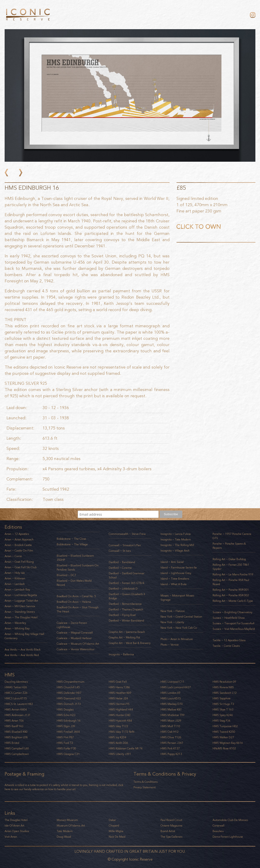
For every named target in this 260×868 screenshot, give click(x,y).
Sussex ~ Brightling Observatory (232, 612)
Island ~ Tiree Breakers (175, 579)
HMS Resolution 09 (224, 682)
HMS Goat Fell (118, 682)
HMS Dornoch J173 (69, 704)
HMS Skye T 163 (223, 710)
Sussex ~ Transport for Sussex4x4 (234, 623)
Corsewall (218, 826)
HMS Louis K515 (171, 698)
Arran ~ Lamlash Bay (17, 590)
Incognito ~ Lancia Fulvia (176, 534)
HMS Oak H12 (170, 732)
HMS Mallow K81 (171, 710)
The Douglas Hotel (16, 820)
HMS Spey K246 (223, 715)
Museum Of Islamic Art (71, 826)
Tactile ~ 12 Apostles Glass (229, 640)
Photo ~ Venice (170, 645)
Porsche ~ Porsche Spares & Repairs (229, 546)
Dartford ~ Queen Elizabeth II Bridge (127, 596)
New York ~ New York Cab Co (179, 628)
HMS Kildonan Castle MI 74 (126, 748)
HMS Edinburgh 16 (69, 721)
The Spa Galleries (171, 837)
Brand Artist (168, 831)
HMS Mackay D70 (172, 704)
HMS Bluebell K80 (16, 732)
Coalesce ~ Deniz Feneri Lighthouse (72, 625)
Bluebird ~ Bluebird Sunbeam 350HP (75, 558)
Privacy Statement (145, 787)
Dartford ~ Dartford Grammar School (127, 575)
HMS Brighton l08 (16, 737)
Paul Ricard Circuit (171, 820)
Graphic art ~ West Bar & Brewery (130, 643)
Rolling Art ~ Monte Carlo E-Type (233, 601)
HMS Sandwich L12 (225, 693)
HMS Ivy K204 (118, 737)
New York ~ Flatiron (173, 611)
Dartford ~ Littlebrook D (123, 589)
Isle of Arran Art (14, 826)
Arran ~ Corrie (13, 556)
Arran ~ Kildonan (15, 578)
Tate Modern (65, 831)
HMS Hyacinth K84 (120, 721)
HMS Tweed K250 (224, 732)
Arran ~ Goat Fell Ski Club (21, 567)
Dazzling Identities (16, 682)
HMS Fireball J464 (68, 732)
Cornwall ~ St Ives (120, 551)
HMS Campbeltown (17, 754)
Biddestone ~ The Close (71, 539)
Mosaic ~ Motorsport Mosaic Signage (177, 598)
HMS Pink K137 (170, 748)
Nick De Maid (117, 837)
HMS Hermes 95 (119, 704)
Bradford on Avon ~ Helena (74, 602)
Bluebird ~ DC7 (66, 575)
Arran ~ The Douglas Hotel (21, 617)
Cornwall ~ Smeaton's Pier (125, 545)
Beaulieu (218, 831)
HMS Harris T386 (119, 687)
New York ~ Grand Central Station (181, 617)
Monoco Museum (67, 820)
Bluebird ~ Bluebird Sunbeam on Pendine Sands (78, 568)
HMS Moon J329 (171, 721)
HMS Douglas (65, 710)
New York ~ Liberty (172, 622)
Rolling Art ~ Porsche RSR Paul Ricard (231, 582)
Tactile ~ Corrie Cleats (226, 646)
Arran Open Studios (17, 831)
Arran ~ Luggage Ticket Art (21, 601)
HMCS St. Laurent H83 (19, 704)
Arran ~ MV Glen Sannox (20, 606)
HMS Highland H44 (121, 710)
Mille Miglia (116, 831)
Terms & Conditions (145, 782)
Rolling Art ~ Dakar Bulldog (229, 559)
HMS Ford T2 (65, 743)
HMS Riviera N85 (223, 687)
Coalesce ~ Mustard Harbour (74, 638)
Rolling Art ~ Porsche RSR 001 (231, 590)
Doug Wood (64, 837)
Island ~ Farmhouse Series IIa (179, 568)
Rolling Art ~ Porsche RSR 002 (231, 595)
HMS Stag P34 (221, 721)
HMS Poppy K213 (171, 754)
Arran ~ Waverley (15, 623)
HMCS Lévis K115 (16, 698)
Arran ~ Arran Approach (19, 540)
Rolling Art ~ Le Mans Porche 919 (233, 574)
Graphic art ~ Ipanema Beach (127, 632)
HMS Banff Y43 (14, 726)
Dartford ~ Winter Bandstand (126, 621)
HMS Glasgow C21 (68, 754)
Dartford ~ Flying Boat (122, 615)
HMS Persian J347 (172, 743)
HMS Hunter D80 (120, 715)
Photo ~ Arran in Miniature (177, 639)
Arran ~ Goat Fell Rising (19, 562)
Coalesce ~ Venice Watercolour (76, 649)
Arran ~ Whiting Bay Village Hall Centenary (24, 636)
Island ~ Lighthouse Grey (176, 573)
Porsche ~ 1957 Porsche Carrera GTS (232, 536)
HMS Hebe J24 (118, 698)
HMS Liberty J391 (120, 754)
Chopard (114, 826)
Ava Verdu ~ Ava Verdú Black (23, 650)
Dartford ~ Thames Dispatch (126, 609)
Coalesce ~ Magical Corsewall (75, 633)
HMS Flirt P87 (65, 737)
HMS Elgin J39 (66, 726)
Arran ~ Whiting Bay (17, 628)
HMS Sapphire (222, 698)
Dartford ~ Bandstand (122, 562)
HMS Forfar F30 (66, 748)
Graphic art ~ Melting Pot (124, 638)
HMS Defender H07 (69, 693)
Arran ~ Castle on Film (19, 551)
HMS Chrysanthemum (71, 682)
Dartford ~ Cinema (120, 568)
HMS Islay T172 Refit (122, 732)
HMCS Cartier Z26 (16, 693)
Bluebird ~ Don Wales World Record (74, 583)
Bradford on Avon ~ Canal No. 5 (76, 596)
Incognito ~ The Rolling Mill (177, 545)
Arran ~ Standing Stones (20, 612)
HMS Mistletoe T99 (173, 715)
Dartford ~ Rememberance (125, 604)
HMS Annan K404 (16, 710)
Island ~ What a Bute (174, 584)
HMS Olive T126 (171, 737)
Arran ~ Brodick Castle (18, 545)
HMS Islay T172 (118, 726)
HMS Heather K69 (120, 693)
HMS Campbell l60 (17, 748)
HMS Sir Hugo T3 (223, 704)
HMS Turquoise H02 (225, 726)
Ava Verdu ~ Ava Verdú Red (22, 655)
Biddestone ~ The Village (72, 544)
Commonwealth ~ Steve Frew (127, 534)
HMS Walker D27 (223, 737)
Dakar (112, 820)
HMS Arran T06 (14, 721)
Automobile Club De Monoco (230, 820)
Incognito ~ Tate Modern (176, 540)
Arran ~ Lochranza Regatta (21, 595)
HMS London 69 (170, 693)
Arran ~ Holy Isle (15, 573)
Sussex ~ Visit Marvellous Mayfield (234, 629)
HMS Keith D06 (118, 743)
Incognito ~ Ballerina (121, 654)
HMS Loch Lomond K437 (176, 687)
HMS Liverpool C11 (172, 682)
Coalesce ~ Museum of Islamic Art (78, 644)
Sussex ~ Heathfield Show (229, 618)
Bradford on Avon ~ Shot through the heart (78, 609)
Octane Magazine (172, 826)
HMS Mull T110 (170, 726)
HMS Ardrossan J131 (18, 715)
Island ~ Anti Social (172, 562)
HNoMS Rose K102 (224, 748)
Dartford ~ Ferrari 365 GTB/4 (127, 583)
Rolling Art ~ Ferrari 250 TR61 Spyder (231, 567)
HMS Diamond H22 (69, 698)
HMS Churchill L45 (68, 687)
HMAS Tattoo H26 (16, 687)
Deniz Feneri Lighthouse (228, 837)
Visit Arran (11, 837)
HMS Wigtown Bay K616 (228, 743)
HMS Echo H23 (66, 715)
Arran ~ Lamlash (15, 584)
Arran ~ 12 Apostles (17, 534)
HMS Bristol (12, 743)
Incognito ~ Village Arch (175, 551)
